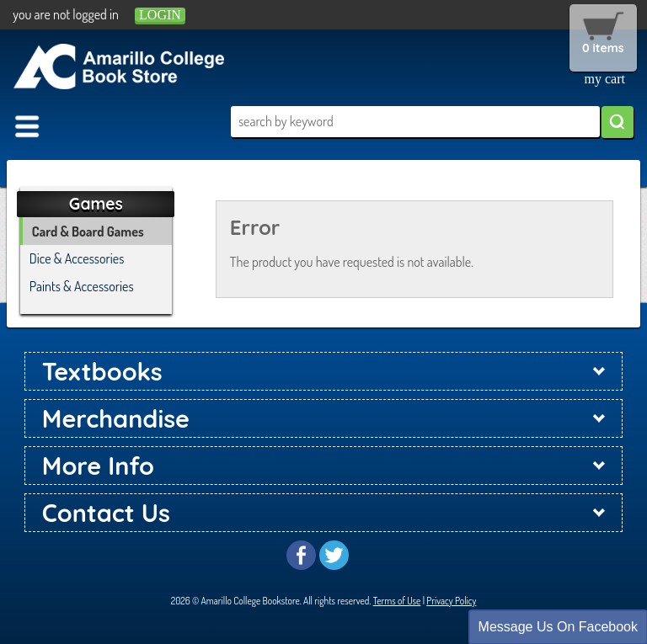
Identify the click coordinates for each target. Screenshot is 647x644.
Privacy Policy (451, 601)
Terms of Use (397, 601)
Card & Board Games (88, 232)
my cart (605, 79)
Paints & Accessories (82, 286)
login (160, 15)
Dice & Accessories (77, 258)
